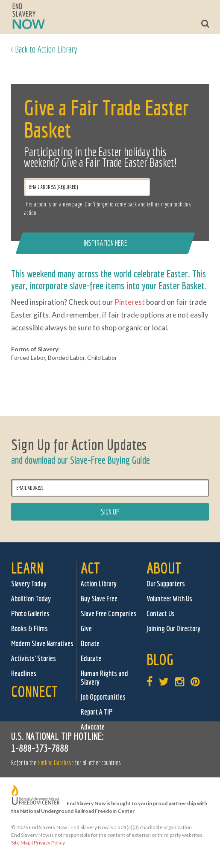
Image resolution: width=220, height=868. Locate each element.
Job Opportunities (103, 697)
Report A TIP (97, 712)
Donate (90, 643)
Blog (160, 659)
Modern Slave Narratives (42, 643)
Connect (34, 691)
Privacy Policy (49, 843)
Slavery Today (29, 584)
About (164, 568)
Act (90, 568)
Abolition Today (31, 599)
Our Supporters (166, 584)
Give (86, 628)
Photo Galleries (30, 613)
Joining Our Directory (173, 628)
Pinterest (130, 302)
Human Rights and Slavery (104, 678)
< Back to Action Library (44, 49)
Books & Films (29, 628)
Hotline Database (56, 762)
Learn (27, 568)
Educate (91, 658)
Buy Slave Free (99, 599)
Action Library (99, 584)
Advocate (93, 727)
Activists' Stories (34, 658)
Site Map (21, 843)
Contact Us (161, 613)
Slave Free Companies (109, 613)
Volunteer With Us (169, 599)
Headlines (24, 673)
